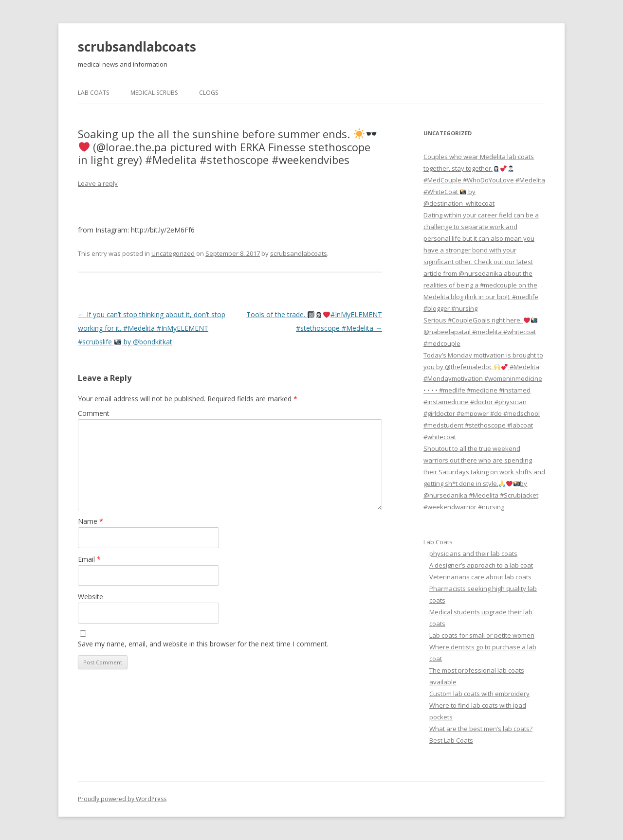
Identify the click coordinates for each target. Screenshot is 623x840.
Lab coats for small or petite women (482, 635)
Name (91, 521)
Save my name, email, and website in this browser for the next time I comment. (203, 644)
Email (89, 559)
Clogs (209, 93)
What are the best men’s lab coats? (481, 729)
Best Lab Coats (451, 740)
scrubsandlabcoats (137, 47)
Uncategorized (173, 253)
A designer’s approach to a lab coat (481, 565)
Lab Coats (93, 93)
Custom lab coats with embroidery (479, 694)
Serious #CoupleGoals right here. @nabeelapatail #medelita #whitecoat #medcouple (480, 332)
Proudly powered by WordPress (122, 799)
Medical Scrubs (154, 93)
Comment (94, 413)
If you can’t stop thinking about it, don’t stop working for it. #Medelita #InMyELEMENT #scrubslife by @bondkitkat (152, 328)
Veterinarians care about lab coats (480, 577)
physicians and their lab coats (473, 554)
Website (91, 597)
